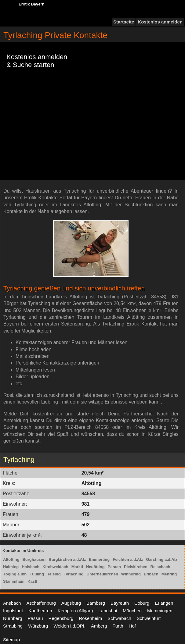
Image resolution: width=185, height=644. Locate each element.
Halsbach (31, 567)
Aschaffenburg (41, 603)
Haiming (11, 567)
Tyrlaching (74, 574)
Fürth (118, 626)
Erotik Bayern (32, 4)
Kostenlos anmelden (160, 22)
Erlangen (164, 603)
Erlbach (151, 574)
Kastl (32, 581)
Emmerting (99, 559)
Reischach (160, 567)
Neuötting (95, 567)
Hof (132, 626)
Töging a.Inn (15, 574)
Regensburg (61, 618)
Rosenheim (90, 618)
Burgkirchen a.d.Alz (67, 559)
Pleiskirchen (136, 567)
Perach (114, 567)
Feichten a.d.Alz (128, 559)
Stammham (14, 581)
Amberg (99, 626)
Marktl (77, 567)
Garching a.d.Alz (162, 559)
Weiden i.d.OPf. (69, 626)
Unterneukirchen (102, 574)
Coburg (142, 603)
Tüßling (37, 574)
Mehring (169, 574)
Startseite (124, 22)
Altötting (11, 559)
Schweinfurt (149, 618)
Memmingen (160, 611)
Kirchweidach (55, 567)
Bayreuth (120, 603)
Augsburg (71, 603)
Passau (35, 618)
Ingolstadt (13, 611)
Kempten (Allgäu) (75, 611)
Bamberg (96, 603)
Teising (54, 574)
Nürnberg (13, 618)
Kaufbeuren (40, 611)
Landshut (108, 611)
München (132, 611)
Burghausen (34, 559)
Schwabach (119, 618)
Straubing (13, 626)
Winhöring (131, 574)
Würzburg (38, 626)
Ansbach (12, 603)
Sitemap (11, 640)
